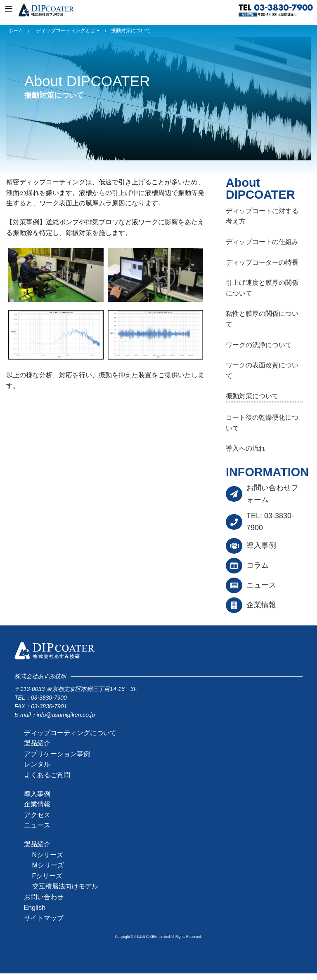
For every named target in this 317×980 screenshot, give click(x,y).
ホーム (16, 31)
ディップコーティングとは (68, 31)
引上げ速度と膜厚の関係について (262, 288)
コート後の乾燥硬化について (262, 423)
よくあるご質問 (47, 775)
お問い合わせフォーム (272, 494)
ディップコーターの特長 (262, 262)
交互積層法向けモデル (65, 886)
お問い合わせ (44, 897)
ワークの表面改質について (262, 370)
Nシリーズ (48, 855)
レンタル (37, 764)
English (35, 908)
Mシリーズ (48, 865)
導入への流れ (246, 448)
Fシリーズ (47, 876)
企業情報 (261, 605)
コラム (258, 565)
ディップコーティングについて (70, 733)
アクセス (37, 815)
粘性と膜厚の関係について (262, 319)
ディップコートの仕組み (262, 242)
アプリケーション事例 (57, 754)
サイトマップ (44, 918)
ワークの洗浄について (259, 345)
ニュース (261, 585)
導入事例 (261, 545)
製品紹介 (37, 743)
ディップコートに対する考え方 (262, 216)
